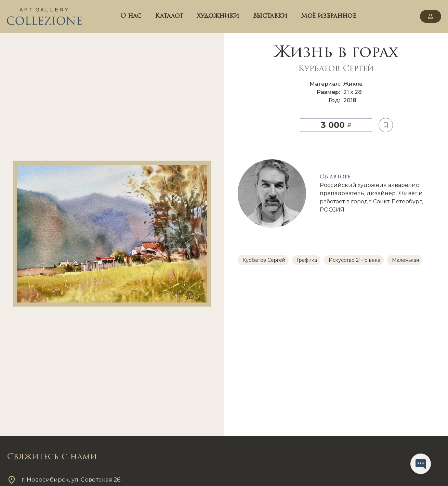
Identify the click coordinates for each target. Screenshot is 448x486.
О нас (131, 16)
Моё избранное (328, 16)
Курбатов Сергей (336, 69)
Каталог (169, 16)
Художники (218, 16)
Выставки (270, 16)
